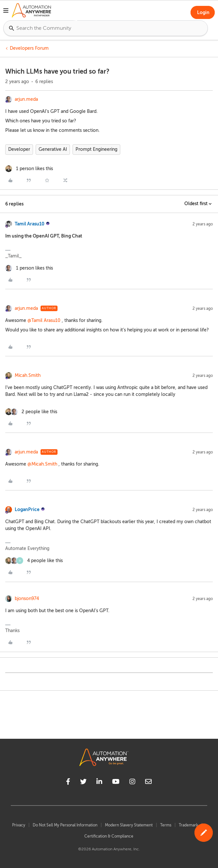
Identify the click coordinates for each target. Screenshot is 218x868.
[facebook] (68, 783)
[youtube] (116, 783)
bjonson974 (27, 599)
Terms (166, 825)
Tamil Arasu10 (30, 224)
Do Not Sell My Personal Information (65, 825)
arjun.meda (26, 99)
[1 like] (29, 169)
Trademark (188, 825)
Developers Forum (29, 48)
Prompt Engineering (96, 149)
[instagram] (132, 783)
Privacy (19, 825)
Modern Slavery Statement (129, 825)
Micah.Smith (28, 375)
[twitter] (83, 783)
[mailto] (148, 783)
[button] (6, 11)
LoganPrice (27, 509)
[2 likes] (31, 412)
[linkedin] (99, 783)
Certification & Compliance (109, 836)
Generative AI (53, 149)
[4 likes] (34, 561)
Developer (19, 149)
